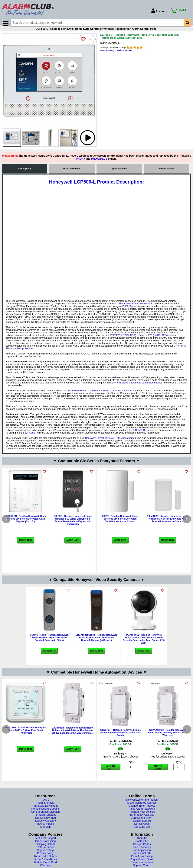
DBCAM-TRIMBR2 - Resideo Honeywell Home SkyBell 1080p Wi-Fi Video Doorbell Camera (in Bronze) (96, 642)
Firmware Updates (45, 819)
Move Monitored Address (142, 807)
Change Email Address (142, 810)
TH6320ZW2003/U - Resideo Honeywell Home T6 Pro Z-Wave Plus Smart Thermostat (25, 735)
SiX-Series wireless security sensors (133, 308)
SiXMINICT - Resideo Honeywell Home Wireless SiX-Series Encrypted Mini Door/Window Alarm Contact (167, 523)
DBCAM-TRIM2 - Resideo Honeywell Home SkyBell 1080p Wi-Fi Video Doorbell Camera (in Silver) (49, 642)
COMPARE (106, 688)
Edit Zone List (142, 831)
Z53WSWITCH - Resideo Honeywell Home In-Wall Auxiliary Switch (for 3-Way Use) (167, 737)
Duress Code (142, 828)
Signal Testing (46, 855)
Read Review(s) (108, 55)
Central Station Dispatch (46, 816)
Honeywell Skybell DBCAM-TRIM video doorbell (110, 443)
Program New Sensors (142, 816)
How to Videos (166, 173)
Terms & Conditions (45, 864)
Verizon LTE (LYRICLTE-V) (154, 340)
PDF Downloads (72, 173)
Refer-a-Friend (45, 852)
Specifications (119, 173)
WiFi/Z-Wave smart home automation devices (138, 387)
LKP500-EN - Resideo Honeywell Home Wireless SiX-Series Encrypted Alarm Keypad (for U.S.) (26, 523)
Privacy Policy (45, 858)
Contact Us (142, 846)
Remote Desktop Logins (45, 813)
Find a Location (142, 852)
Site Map (45, 831)
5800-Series (130, 311)
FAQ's (45, 804)
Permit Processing (142, 861)
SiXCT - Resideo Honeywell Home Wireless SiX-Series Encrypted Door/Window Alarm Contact (120, 523)
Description (25, 173)
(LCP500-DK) (140, 435)
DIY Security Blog (45, 822)
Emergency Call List (142, 819)
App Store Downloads (45, 810)
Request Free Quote (142, 864)
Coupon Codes (142, 849)
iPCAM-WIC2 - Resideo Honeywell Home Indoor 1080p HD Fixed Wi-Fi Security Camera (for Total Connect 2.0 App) (144, 643)
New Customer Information (142, 804)
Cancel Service (142, 825)
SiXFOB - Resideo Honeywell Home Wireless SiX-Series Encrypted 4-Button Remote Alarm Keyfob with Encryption (73, 525)
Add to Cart (111, 772)
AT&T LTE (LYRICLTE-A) (123, 340)
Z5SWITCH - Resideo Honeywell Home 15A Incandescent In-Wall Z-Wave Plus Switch (120, 737)
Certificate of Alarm (142, 822)
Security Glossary (45, 825)
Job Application (142, 855)
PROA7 (80, 163)
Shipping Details (45, 849)
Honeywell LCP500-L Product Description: (96, 186)
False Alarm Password (142, 813)
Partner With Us (142, 858)
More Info (26, 545)
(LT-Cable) (31, 437)
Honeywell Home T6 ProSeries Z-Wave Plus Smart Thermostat (101, 395)
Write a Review (124, 55)
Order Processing (46, 846)
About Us (142, 843)
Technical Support (45, 843)
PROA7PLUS (99, 163)
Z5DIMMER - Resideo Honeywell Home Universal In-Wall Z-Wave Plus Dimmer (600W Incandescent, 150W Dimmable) (73, 735)
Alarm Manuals (45, 807)
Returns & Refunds (45, 861)
